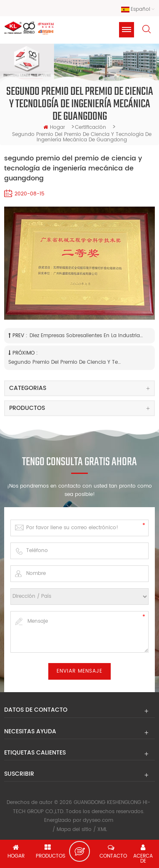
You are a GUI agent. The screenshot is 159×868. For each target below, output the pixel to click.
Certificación (91, 127)
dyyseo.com (98, 820)
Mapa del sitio (74, 830)
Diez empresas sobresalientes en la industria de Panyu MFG (87, 336)
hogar (54, 127)
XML (102, 830)
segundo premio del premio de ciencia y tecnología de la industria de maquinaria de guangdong (65, 362)
